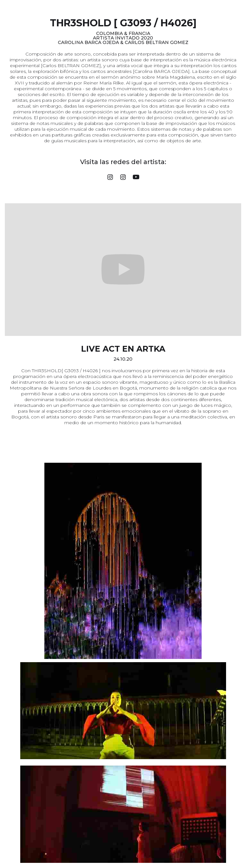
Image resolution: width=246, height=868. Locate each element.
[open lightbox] (123, 561)
